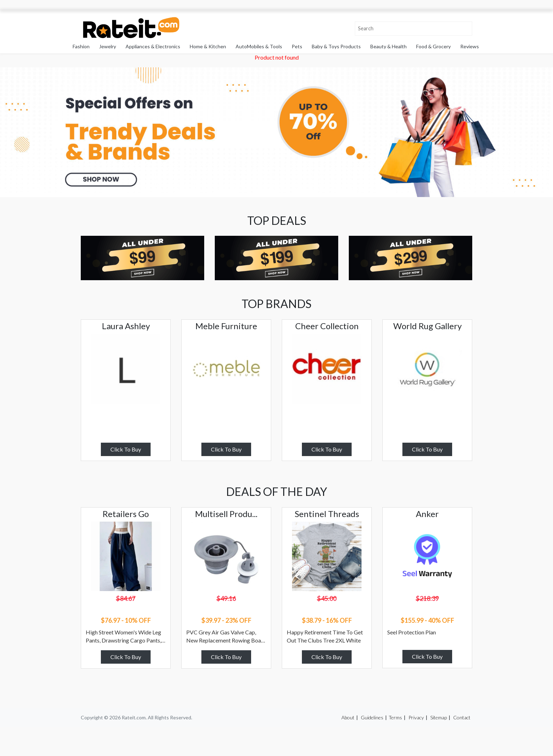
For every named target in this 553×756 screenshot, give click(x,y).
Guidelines (372, 717)
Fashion (81, 46)
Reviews (470, 46)
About (348, 717)
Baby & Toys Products (336, 46)
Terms (395, 717)
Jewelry (108, 46)
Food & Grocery (433, 46)
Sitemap (439, 717)
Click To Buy (126, 449)
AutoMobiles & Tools (259, 46)
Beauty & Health (388, 46)
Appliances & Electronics (153, 46)
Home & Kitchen (208, 46)
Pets (297, 46)
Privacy (416, 717)
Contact (462, 717)
